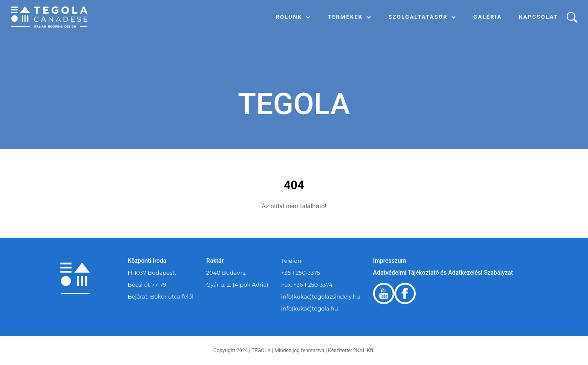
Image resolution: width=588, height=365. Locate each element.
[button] (293, 17)
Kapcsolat (539, 17)
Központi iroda (147, 261)
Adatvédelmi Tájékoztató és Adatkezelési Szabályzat (443, 273)
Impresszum (390, 261)
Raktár (215, 261)
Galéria (488, 17)
